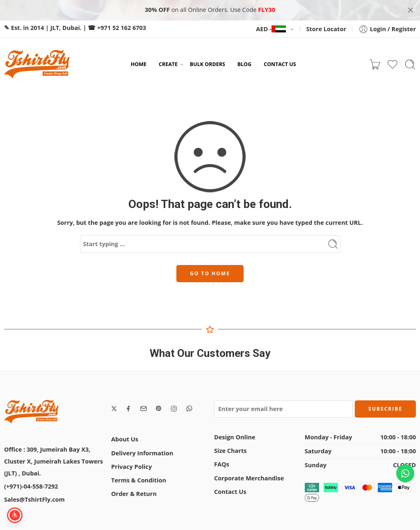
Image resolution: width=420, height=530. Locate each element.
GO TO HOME (210, 273)
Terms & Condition (139, 479)
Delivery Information (142, 452)
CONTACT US (280, 63)
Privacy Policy (131, 466)
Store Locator (326, 28)
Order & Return (134, 493)
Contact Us (230, 491)
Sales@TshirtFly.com (34, 499)
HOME (139, 63)
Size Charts (230, 450)
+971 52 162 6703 (122, 27)
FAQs (222, 463)
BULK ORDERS (208, 63)
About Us (125, 439)
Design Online (235, 436)
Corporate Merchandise (249, 477)
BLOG (244, 63)
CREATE (168, 64)
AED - (271, 28)
